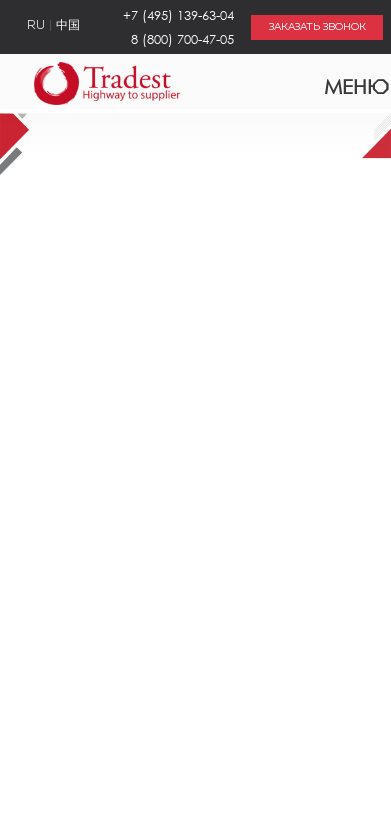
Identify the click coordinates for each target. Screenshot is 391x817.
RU (36, 26)
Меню (344, 82)
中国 (68, 26)
